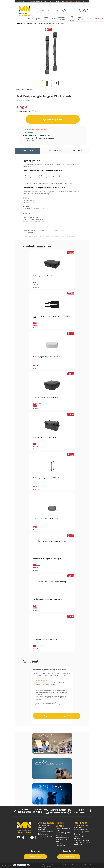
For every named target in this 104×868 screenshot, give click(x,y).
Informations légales (81, 830)
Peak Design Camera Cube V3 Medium (45, 397)
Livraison (59, 835)
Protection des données (79, 837)
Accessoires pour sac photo (47, 24)
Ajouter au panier (53, 119)
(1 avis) (29, 100)
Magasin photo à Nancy (62, 840)
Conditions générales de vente (81, 833)
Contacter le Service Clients (63, 829)
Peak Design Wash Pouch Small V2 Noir (46, 518)
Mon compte (60, 843)
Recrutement (78, 827)
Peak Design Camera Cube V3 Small (44, 438)
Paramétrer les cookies (82, 840)
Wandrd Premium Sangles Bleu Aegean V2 (47, 640)
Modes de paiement (63, 837)
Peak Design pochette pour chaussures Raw (47, 357)
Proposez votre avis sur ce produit (57, 716)
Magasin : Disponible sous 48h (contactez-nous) (39, 138)
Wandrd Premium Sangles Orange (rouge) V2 (47, 559)
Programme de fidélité (46, 832)
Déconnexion (60, 846)
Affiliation (41, 830)
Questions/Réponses (63, 833)
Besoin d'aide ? (81, 1)
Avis (77, 151)
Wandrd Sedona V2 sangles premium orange (47, 599)
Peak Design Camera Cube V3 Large (44, 276)
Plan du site (78, 845)
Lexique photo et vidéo (82, 842)
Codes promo (43, 834)
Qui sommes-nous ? (81, 825)
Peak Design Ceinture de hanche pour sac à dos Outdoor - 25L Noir (52, 317)
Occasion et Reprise (45, 836)
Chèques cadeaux (44, 825)
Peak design (62, 24)
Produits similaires (53, 151)
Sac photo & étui (31, 24)
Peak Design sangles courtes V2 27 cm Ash (47, 478)
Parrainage (42, 827)
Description (28, 151)
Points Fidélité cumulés (26, 112)
